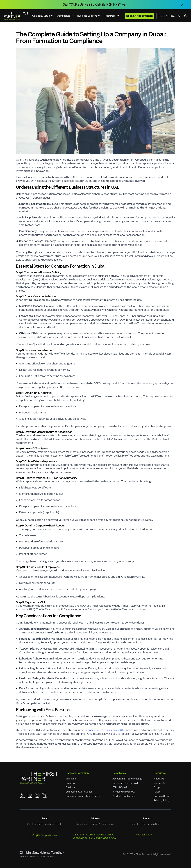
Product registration (124, 796)
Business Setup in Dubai (79, 792)
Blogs (157, 787)
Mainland (71, 779)
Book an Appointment (140, 16)
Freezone (71, 783)
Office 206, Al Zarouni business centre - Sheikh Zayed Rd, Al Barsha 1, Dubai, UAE (94, 836)
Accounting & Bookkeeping (127, 779)
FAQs (157, 792)
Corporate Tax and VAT (125, 783)
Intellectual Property (124, 792)
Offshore (70, 787)
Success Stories (163, 796)
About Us (159, 779)
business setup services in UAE (107, 730)
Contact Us (160, 783)
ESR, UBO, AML (120, 787)
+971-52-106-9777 (170, 16)
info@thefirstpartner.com (45, 835)
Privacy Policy (161, 800)
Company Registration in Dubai (83, 796)
